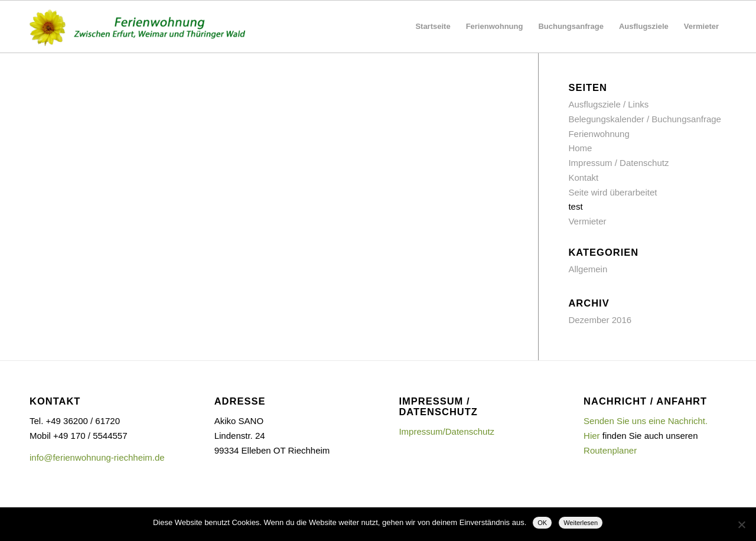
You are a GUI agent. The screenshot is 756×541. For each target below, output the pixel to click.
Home (580, 148)
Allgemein (588, 269)
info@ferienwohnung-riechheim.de (97, 457)
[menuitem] (433, 27)
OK (542, 523)
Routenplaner (610, 450)
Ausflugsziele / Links (608, 104)
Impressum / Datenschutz (618, 163)
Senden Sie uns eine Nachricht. (646, 421)
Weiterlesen (581, 523)
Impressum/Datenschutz (447, 431)
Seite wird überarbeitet (612, 192)
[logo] (142, 27)
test (575, 206)
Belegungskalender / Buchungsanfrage (645, 119)
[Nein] (741, 524)
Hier (592, 436)
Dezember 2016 (600, 320)
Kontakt (583, 177)
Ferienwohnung (599, 134)
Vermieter (587, 221)
